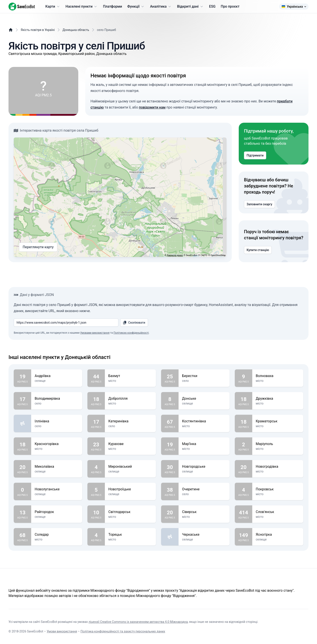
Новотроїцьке (130, 489)
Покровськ (278, 489)
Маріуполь (278, 444)
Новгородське (204, 467)
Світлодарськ (130, 512)
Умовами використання (95, 333)
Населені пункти (82, 7)
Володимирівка (57, 399)
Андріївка (57, 376)
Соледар (57, 535)
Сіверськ (204, 512)
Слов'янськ (278, 512)
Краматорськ (278, 421)
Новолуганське (57, 489)
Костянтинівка (204, 421)
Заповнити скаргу (259, 204)
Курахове (130, 444)
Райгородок (57, 512)
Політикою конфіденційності (131, 333)
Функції (136, 7)
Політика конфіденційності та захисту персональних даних (123, 631)
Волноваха (278, 376)
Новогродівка (278, 467)
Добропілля (130, 399)
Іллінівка (57, 421)
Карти (53, 7)
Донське (204, 399)
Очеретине (204, 489)
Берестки (204, 376)
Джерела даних (175, 255)
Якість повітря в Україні (38, 30)
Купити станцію (258, 250)
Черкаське (204, 535)
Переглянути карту (38, 247)
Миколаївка (57, 467)
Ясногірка (278, 535)
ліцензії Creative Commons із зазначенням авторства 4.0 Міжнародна (138, 622)
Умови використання (62, 631)
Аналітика (161, 7)
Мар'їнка (204, 444)
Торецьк (130, 535)
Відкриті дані (190, 7)
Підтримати (255, 155)
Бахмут (130, 376)
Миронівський (130, 467)
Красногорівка (57, 444)
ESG (212, 6)
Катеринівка (130, 421)
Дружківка (278, 399)
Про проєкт (230, 6)
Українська (294, 7)
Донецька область (76, 30)
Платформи (112, 6)
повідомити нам (152, 107)
